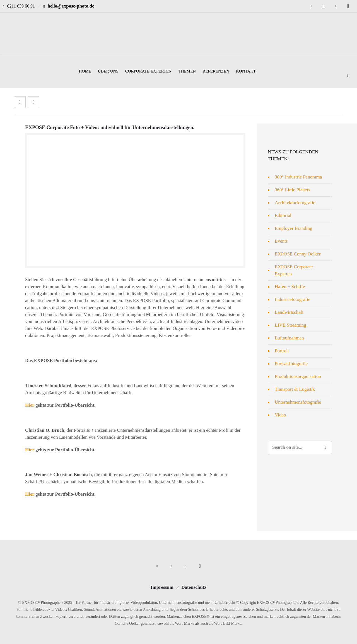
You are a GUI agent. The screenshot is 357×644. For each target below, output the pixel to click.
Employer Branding (294, 228)
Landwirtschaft (289, 312)
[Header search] (348, 75)
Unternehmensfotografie (298, 402)
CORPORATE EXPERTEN (149, 71)
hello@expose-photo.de (71, 6)
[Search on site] (300, 448)
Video (280, 415)
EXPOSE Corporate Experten (294, 270)
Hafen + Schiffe (290, 287)
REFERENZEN (216, 71)
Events (281, 241)
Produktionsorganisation (298, 376)
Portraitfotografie (291, 364)
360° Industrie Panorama (298, 177)
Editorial (283, 215)
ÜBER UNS (108, 71)
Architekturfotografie (295, 203)
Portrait (282, 351)
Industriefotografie (292, 299)
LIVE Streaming (290, 325)
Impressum (162, 587)
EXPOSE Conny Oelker (298, 254)
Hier (30, 405)
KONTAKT (246, 71)
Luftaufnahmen (289, 338)
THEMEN (187, 71)
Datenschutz (194, 587)
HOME (85, 71)
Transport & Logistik (295, 389)
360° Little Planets (292, 190)
